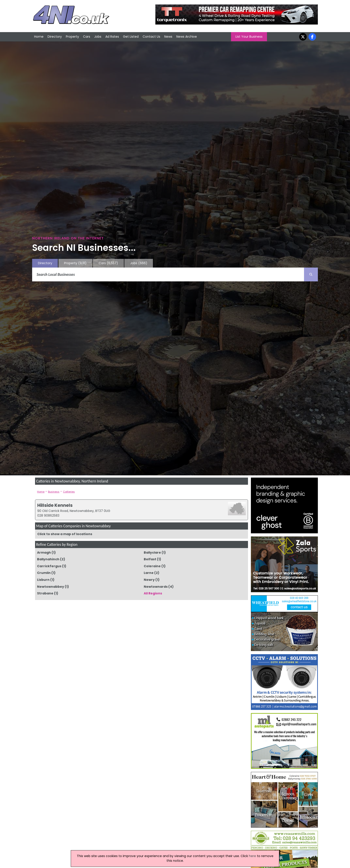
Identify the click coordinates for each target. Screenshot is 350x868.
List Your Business (249, 37)
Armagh (44, 553)
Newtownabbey (51, 587)
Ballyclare (152, 553)
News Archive (187, 37)
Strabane (45, 593)
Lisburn (43, 580)
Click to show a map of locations (65, 534)
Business (54, 492)
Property (72, 37)
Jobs (98, 37)
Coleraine (152, 566)
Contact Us (151, 37)
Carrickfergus (49, 566)
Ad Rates (112, 37)
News (168, 37)
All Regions (153, 593)
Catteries (69, 492)
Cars (87, 37)
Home (39, 37)
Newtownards (156, 587)
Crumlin (44, 573)
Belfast (150, 559)
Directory (55, 37)
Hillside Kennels (55, 505)
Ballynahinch (48, 559)
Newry (149, 580)
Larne (149, 573)
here (252, 856)
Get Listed (131, 37)
